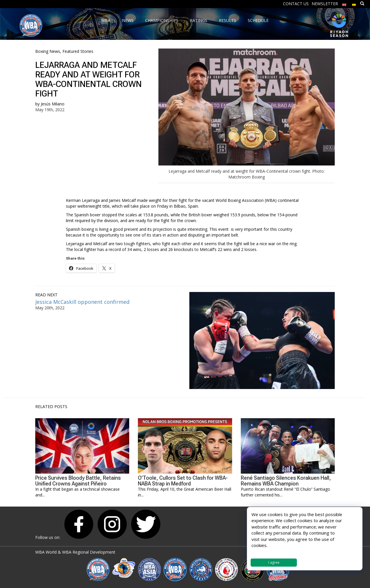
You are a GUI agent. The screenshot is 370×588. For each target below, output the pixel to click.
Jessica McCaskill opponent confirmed (84, 302)
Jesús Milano (53, 104)
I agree (274, 562)
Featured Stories (78, 51)
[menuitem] (344, 3)
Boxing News (48, 51)
